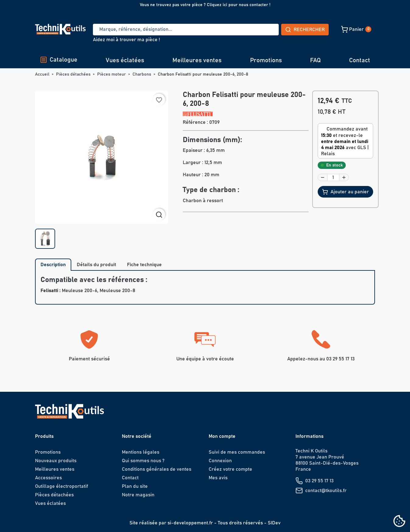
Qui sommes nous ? (143, 461)
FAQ (315, 60)
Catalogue (59, 60)
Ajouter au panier (345, 192)
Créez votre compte (230, 469)
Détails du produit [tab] (96, 265)
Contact (360, 60)
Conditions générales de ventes (157, 469)
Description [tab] (53, 265)
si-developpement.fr (190, 523)
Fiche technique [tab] (144, 265)
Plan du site (135, 486)
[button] (313, 29)
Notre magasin (138, 495)
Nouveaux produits (56, 461)
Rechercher (260, 30)
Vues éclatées (125, 60)
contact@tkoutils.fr (326, 491)
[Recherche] (163, 30)
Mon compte (222, 436)
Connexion (220, 461)
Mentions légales (141, 452)
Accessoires (48, 478)
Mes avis (218, 478)
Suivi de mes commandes (237, 452)
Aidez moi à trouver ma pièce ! (126, 40)
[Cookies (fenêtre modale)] (399, 521)
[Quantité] (333, 177)
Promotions (266, 60)
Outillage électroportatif (62, 486)
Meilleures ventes (197, 60)
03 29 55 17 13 (319, 481)
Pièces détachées (54, 495)
